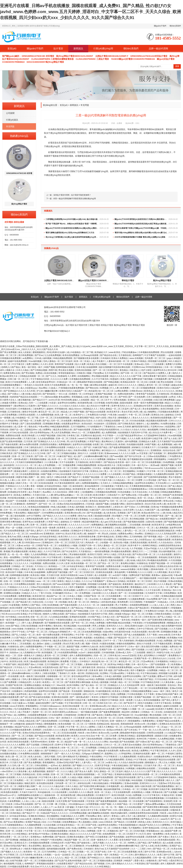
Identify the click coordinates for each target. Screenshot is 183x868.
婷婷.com (53, 525)
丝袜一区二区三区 (39, 617)
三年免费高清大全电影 (96, 415)
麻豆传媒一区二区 (109, 397)
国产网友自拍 (92, 388)
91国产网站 (71, 843)
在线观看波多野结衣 (71, 424)
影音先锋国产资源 (155, 516)
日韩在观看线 (17, 688)
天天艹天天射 (107, 846)
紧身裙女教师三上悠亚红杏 (27, 471)
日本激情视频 (108, 652)
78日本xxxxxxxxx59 (153, 468)
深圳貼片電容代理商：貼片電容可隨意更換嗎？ (72, 195)
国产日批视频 (162, 629)
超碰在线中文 (7, 495)
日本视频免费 (113, 786)
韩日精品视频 (70, 626)
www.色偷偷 (18, 629)
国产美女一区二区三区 (109, 563)
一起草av (53, 765)
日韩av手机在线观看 (40, 587)
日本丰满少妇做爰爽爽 (87, 367)
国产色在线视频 (95, 513)
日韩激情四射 (70, 715)
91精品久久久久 (75, 447)
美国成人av (83, 679)
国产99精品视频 (112, 382)
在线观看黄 (64, 540)
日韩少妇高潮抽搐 (157, 489)
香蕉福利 (163, 557)
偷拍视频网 (153, 430)
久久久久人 (154, 587)
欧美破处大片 (101, 352)
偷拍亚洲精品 (65, 489)
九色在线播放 (170, 468)
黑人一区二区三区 (113, 471)
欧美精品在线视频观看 (39, 507)
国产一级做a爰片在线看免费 (105, 751)
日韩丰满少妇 (161, 486)
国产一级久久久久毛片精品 (68, 754)
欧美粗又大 (91, 507)
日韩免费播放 (170, 593)
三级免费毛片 (39, 409)
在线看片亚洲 (97, 453)
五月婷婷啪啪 (136, 537)
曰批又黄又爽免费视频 (165, 400)
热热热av (15, 652)
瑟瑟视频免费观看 (145, 736)
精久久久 (171, 780)
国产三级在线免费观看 (31, 424)
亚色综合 (172, 685)
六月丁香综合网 (130, 688)
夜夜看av (156, 575)
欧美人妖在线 (35, 757)
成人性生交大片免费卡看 (98, 406)
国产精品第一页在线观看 (71, 691)
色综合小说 (113, 658)
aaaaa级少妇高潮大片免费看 (160, 709)
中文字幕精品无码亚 (40, 379)
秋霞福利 (62, 376)
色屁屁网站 (171, 427)
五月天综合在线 (140, 492)
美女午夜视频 (160, 581)
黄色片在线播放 (146, 703)
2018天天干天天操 (33, 528)
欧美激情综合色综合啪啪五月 (56, 608)
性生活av (65, 650)
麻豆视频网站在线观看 (116, 525)
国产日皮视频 (150, 676)
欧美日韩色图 (167, 409)
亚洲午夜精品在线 (106, 537)
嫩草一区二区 (158, 754)
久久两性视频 (143, 507)
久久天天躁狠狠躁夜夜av (136, 489)
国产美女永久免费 (34, 578)
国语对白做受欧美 (135, 504)
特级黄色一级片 (139, 620)
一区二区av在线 (91, 599)
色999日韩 (142, 739)
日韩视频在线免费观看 (11, 358)
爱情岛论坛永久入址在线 (164, 658)
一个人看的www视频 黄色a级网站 (55, 397)
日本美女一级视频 (102, 468)
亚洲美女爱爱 (135, 798)
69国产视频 (49, 367)
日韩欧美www (136, 391)
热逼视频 (88, 638)
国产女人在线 (171, 438)
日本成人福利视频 (43, 358)
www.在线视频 (136, 358)
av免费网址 (28, 358)
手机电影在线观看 (113, 688)
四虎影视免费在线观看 (47, 560)
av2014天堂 (54, 400)
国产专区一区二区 (47, 504)
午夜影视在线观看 (123, 590)
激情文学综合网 (30, 412)
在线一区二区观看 (12, 581)
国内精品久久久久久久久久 (81, 867)
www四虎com (36, 534)
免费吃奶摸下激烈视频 (142, 379)
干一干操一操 (145, 730)
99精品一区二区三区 (169, 670)
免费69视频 (112, 623)
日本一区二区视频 (173, 367)
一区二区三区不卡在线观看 (121, 364)
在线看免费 (40, 522)
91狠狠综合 (142, 563)
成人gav (104, 522)
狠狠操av (112, 459)
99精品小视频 (100, 635)
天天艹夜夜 (152, 635)
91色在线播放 (124, 492)
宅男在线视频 (120, 400)
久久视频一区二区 (137, 709)
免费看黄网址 (149, 721)
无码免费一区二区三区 (155, 358)
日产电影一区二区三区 (37, 632)
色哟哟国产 (138, 355)
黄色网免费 (123, 602)
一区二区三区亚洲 (84, 495)
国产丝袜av (71, 614)
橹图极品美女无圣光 (83, 421)
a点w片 (132, 501)
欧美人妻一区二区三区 (79, 602)
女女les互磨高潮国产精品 (83, 418)
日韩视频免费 (161, 379)
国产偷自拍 (98, 715)
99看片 (179, 531)
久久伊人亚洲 (47, 364)
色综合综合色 (169, 450)
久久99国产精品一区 (122, 804)
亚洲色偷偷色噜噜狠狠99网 (149, 501)
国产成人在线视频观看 (135, 635)
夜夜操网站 (19, 822)
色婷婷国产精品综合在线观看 (24, 397)
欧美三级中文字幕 (147, 852)
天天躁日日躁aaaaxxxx (51, 706)
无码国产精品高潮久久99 (34, 557)
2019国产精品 (129, 474)
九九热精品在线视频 (59, 617)
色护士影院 (147, 370)
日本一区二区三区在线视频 (17, 510)
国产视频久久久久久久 (48, 406)
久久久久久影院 (81, 501)
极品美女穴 (140, 584)
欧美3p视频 (70, 590)
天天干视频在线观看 (163, 644)
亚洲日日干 (162, 498)
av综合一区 (29, 545)
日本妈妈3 (105, 358)
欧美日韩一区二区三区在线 (111, 718)
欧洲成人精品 (36, 551)
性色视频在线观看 (135, 444)
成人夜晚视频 (162, 528)
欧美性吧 (153, 542)
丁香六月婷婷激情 (126, 641)
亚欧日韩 (61, 435)
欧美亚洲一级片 (123, 462)
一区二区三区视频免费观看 (143, 388)
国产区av (39, 355)
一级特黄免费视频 (101, 551)
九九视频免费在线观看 (164, 474)
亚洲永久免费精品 (120, 358)
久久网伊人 (37, 673)
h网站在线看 (61, 477)
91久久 (13, 712)
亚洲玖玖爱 (83, 670)
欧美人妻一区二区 (64, 415)
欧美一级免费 (50, 528)
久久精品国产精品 (174, 733)
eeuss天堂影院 (129, 655)
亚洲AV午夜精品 (139, 361)
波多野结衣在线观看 (48, 691)
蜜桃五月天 (138, 551)
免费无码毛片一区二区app (155, 727)
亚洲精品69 (48, 542)
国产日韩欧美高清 (127, 424)
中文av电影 (25, 590)
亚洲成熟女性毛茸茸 (143, 406)
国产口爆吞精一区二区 (14, 578)
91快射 (115, 498)
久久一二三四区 (152, 596)
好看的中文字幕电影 (10, 424)
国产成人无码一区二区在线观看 (57, 421)
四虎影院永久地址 (64, 450)
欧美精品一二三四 (57, 566)
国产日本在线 (131, 730)
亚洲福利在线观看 (78, 617)
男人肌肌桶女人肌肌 (88, 822)
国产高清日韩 (84, 751)
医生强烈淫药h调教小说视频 (107, 557)
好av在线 (127, 858)
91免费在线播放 (168, 424)
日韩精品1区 (104, 748)
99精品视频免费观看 (63, 358)
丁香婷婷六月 (64, 673)
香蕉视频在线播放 (38, 459)
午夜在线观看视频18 (128, 825)
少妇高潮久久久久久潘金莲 (95, 560)
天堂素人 (74, 661)
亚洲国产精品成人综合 (70, 560)
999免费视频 (6, 513)
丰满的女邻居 (168, 795)
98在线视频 (137, 780)
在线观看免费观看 (114, 679)
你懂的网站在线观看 (146, 768)
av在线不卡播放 (120, 575)
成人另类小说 (7, 584)
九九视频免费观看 (137, 599)
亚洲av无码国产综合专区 (43, 620)
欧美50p (112, 664)
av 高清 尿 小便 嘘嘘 (65, 807)
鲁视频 (7, 551)
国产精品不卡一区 (31, 813)
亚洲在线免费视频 (132, 819)
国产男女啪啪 (28, 373)
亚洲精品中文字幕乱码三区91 (85, 531)
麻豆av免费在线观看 (29, 444)
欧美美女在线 (17, 661)
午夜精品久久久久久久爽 (18, 486)
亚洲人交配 (125, 379)
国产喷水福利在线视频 (100, 498)
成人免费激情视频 (14, 540)
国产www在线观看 (62, 584)
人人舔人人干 (47, 807)
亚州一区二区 (28, 480)
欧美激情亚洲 (80, 489)
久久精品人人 (85, 569)
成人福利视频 (164, 510)
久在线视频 (147, 400)
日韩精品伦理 (25, 682)
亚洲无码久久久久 (60, 587)
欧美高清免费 (121, 798)
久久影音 (37, 682)
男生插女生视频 (66, 370)
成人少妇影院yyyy (29, 388)
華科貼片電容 (139, 325)
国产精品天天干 (40, 400)
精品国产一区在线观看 (17, 501)
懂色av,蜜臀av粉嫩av (156, 804)
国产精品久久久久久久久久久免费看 (90, 474)
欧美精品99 (53, 661)
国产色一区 (11, 489)
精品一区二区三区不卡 (102, 400)
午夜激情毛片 (31, 810)
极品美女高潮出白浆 (63, 430)
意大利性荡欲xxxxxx (124, 540)
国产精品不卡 (75, 477)
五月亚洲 (28, 441)
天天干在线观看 (67, 462)
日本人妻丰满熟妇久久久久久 (127, 810)
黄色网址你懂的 (128, 563)
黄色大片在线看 (144, 644)
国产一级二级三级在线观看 (13, 516)
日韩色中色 (47, 641)
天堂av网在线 (148, 661)
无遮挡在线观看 (116, 560)
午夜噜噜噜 (132, 572)
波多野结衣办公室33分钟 (165, 370)
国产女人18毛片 (145, 777)
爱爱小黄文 (75, 492)
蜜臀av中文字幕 (165, 676)
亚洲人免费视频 (118, 694)
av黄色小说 (112, 762)
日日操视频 (163, 447)
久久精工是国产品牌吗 (157, 650)
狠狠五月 (151, 652)
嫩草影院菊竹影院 (141, 427)
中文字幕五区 (19, 364)
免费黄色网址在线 (12, 373)
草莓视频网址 (32, 706)
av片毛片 (8, 525)
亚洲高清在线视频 (83, 370)
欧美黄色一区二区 (32, 852)
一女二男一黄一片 (94, 688)
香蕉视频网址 (161, 459)
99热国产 (167, 495)
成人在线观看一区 (103, 575)
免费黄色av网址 (126, 534)
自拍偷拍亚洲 (85, 480)
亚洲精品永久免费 (148, 441)
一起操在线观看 (174, 355)
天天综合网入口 (163, 483)
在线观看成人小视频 (68, 545)
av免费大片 (82, 590)
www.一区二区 (43, 581)
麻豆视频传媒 (25, 400)
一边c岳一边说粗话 (62, 855)
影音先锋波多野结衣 (46, 382)
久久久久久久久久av (148, 840)
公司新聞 (10, 113)
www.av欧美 (164, 635)
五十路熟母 (52, 501)
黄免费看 (64, 661)
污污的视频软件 (95, 427)
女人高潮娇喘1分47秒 (31, 652)
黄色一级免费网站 (12, 557)
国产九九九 (51, 376)
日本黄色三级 (73, 435)
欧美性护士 (79, 415)
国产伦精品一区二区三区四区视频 (114, 780)
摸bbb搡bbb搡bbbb (21, 673)
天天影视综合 (85, 551)
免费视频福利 (65, 444)
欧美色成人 (149, 391)
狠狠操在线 (89, 691)
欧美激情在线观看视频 (161, 418)
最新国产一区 (53, 771)
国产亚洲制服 (96, 789)
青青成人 (116, 816)
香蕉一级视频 (37, 486)
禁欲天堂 (113, 418)
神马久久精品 (111, 554)
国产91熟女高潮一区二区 (144, 554)
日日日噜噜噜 (136, 602)
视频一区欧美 (38, 569)
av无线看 (111, 709)
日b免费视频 (169, 462)
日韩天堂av (87, 557)
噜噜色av (95, 602)
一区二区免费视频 (82, 593)
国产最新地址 (136, 765)
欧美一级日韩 (78, 673)
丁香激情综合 (110, 427)
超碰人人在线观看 (81, 400)
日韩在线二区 (125, 450)
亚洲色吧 (168, 801)
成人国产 (78, 456)
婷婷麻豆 (136, 447)
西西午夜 (53, 370)
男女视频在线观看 (100, 376)
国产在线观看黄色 (154, 801)
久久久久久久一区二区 (27, 465)
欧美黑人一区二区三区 (53, 682)
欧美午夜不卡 (135, 545)
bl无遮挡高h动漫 (123, 632)
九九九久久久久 (22, 563)
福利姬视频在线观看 (13, 447)
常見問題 (10, 126)
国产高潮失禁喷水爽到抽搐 (161, 620)
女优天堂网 (129, 510)
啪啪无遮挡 (30, 783)
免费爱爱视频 (25, 596)
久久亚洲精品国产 (128, 578)
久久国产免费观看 (9, 682)
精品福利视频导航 (91, 522)
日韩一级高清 (17, 810)
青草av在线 (169, 501)
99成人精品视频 (59, 507)
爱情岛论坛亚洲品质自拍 (36, 718)
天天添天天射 (85, 709)
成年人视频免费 (168, 864)
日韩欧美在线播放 (163, 614)
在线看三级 (154, 382)
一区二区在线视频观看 (147, 557)
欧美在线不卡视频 (14, 572)
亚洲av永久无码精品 (116, 581)
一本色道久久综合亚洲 (33, 385)
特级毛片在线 (164, 652)
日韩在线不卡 (114, 495)
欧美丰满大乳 (45, 548)
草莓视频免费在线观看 (132, 611)
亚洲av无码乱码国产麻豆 (167, 694)
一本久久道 (62, 394)
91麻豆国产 (95, 510)
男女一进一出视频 (14, 528)
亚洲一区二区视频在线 (108, 831)
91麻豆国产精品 (101, 447)
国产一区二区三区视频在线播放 (62, 453)
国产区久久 (44, 700)
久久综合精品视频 (93, 641)
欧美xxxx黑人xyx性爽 (109, 733)
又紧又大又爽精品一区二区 (110, 727)
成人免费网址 (46, 430)
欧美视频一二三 (13, 623)
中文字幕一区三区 (156, 471)
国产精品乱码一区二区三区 (129, 617)
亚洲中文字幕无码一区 (66, 745)
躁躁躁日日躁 (162, 736)
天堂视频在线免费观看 (169, 412)
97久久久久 (95, 807)
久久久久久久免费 (60, 379)
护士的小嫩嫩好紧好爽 (47, 391)
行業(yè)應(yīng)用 (103, 49)
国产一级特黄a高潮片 (18, 459)
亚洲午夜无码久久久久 (122, 406)
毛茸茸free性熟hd (39, 742)
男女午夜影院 (175, 477)
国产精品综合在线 (109, 355)
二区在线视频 (134, 525)
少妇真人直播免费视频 (125, 528)
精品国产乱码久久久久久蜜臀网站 (31, 727)
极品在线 (97, 435)
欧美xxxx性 (175, 679)
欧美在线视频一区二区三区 (84, 563)
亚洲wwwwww (111, 453)
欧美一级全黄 (80, 658)
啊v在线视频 (156, 715)
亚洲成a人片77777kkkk (64, 548)
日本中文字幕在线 (145, 629)
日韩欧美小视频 (84, 373)
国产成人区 (136, 409)
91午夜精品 (11, 617)
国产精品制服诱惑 (127, 739)
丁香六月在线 (45, 593)
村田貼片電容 (107, 325)
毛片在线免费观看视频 (14, 531)
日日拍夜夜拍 (172, 798)
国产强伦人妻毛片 (96, 489)
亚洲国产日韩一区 (88, 545)
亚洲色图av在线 (164, 852)
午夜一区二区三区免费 (139, 415)
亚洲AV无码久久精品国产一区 (73, 391)
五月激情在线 (125, 355)
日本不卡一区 (110, 641)
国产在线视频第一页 (161, 664)
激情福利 (4, 608)
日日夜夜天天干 (149, 447)
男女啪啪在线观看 (78, 554)
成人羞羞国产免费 (169, 831)
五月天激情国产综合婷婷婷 (170, 441)
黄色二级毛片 (47, 477)
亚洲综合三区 (134, 400)
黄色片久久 (83, 453)
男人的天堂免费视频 (61, 433)
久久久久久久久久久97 (79, 525)
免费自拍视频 (49, 563)
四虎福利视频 (31, 691)
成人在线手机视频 (14, 861)
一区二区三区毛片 (21, 837)
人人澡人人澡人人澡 (160, 605)
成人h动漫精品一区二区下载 (80, 352)
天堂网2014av (138, 367)
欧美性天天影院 (95, 554)
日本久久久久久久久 (128, 385)
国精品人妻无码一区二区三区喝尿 (154, 385)
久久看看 (114, 840)
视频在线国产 (34, 513)
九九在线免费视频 (53, 355)
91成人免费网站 (80, 828)
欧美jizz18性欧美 (115, 730)
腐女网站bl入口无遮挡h (25, 406)
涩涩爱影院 (112, 424)
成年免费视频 (131, 441)
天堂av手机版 (150, 548)
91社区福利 (11, 409)
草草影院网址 (68, 635)
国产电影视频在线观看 (134, 522)
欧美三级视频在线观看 (55, 688)
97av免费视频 (93, 846)
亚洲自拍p (167, 590)
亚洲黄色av (36, 837)
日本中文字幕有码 (110, 578)
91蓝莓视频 (36, 563)
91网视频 (104, 388)
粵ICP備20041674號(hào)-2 (57, 331)
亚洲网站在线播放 (12, 593)
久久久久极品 (68, 771)
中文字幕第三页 (11, 855)
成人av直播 (168, 843)
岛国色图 (95, 397)
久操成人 (53, 388)
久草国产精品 (94, 441)
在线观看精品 (53, 480)
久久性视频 (154, 492)
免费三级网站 (33, 364)
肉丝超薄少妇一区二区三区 (101, 391)
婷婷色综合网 (84, 783)
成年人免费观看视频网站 (87, 483)
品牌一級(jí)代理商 (159, 49)
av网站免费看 (122, 391)
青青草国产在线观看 (64, 364)
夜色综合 (94, 501)
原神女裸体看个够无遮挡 (155, 376)
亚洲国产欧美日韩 (14, 685)
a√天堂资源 (143, 453)
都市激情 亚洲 (47, 450)
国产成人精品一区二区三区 (94, 685)
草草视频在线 (61, 409)
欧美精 (122, 444)
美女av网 (146, 810)
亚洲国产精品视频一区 (106, 394)
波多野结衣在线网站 (67, 403)
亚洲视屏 (37, 730)
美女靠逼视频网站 (151, 409)
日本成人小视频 (75, 596)
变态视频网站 (129, 471)
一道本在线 (125, 620)
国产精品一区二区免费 (31, 421)
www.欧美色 (115, 352)
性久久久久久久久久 (167, 771)
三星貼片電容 (94, 325)
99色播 (114, 682)
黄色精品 (124, 370)
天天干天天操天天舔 (103, 480)
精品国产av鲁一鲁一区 (76, 742)
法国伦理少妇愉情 (154, 522)
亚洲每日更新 (127, 697)
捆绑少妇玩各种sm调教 (11, 438)
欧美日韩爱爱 (17, 608)
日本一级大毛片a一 (141, 465)
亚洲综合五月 (21, 843)
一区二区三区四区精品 (11, 813)
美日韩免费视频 (26, 355)
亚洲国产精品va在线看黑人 (169, 721)
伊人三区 (118, 703)
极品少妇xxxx (76, 409)
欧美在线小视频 (121, 542)
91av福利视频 (35, 361)
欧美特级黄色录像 (87, 537)
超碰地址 (169, 415)
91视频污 (141, 471)
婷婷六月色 (22, 483)
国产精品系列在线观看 (126, 777)
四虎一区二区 (100, 655)
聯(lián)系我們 (175, 26)
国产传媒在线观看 (82, 430)
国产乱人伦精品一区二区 (169, 617)
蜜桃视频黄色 (39, 352)
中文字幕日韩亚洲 (73, 703)
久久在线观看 (115, 474)
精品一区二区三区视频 (143, 614)
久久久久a (87, 581)
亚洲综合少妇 (158, 415)
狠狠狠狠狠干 (7, 406)
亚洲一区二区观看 (57, 727)
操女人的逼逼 (25, 352)
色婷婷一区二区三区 (42, 712)
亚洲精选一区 (57, 498)
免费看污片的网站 (174, 364)
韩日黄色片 (13, 450)
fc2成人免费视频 (165, 641)
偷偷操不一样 (94, 534)
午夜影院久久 (99, 620)
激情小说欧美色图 (29, 700)
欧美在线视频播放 (152, 700)
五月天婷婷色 (27, 855)
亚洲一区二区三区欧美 (67, 438)
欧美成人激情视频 (100, 682)
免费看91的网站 (16, 548)
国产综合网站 (83, 819)
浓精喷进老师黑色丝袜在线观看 (158, 748)
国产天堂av (130, 507)
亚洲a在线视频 (175, 581)
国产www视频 (117, 456)
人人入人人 (18, 718)
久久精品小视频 (75, 777)
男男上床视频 (99, 626)
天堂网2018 (86, 435)
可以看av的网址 (118, 673)
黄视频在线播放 (145, 474)
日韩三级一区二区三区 (19, 379)
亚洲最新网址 (43, 498)
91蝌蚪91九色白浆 (90, 647)
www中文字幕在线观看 (89, 438)
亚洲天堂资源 (72, 519)
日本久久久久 (175, 421)
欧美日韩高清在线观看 (19, 742)
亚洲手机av (28, 522)
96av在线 (61, 685)
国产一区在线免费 (137, 397)
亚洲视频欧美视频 (52, 424)
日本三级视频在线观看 (157, 397)
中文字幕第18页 (55, 557)
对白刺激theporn (77, 804)
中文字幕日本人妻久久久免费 (53, 777)
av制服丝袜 (19, 724)
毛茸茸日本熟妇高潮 (34, 540)
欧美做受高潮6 (11, 590)
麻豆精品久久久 (109, 450)
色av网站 (43, 388)
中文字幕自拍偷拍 (149, 673)
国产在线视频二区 (158, 453)
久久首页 (98, 421)
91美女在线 (38, 602)
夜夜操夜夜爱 (127, 724)
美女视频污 (36, 510)
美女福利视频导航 (168, 551)
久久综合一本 (51, 602)
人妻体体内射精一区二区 (118, 361)
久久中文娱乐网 (153, 590)
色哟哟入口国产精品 (11, 367)
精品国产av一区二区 (56, 596)
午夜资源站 (138, 623)
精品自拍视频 (125, 623)
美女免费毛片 (57, 700)
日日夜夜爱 (80, 718)
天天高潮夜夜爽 (114, 596)
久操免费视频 (14, 801)
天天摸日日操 (30, 438)
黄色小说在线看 (114, 858)
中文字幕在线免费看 (120, 587)
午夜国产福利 (10, 664)
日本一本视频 (12, 819)
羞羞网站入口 (111, 754)
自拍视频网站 (84, 376)
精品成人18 (67, 412)
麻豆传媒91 (65, 759)
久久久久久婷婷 (75, 528)
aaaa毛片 (165, 819)
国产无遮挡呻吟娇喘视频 (156, 477)
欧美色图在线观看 (45, 783)
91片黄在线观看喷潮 (65, 483)
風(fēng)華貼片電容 (123, 325)
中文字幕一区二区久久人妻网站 (81, 727)
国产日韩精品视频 (39, 370)
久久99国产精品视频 (46, 435)
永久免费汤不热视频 (81, 721)
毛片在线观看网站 (23, 709)
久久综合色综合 (60, 492)
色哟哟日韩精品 (150, 545)
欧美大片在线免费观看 (17, 382)
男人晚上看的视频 (174, 611)
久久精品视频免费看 (115, 759)
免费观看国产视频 (25, 798)
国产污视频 (121, 438)
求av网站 (139, 534)
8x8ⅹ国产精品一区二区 (100, 828)
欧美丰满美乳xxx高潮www (65, 712)
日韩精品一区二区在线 (23, 566)
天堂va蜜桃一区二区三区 (150, 495)
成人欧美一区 (54, 459)
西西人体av (176, 605)
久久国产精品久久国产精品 (101, 590)
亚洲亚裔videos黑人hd (75, 513)
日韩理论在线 (111, 444)
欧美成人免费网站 (23, 495)
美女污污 (63, 709)
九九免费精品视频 (166, 739)
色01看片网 (104, 587)
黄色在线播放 (96, 745)
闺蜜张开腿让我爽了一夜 (28, 477)
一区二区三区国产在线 (86, 825)
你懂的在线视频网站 (126, 644)
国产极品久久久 (18, 519)
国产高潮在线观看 (76, 801)
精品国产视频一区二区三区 (77, 840)
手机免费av (98, 373)
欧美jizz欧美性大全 (9, 376)
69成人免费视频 (97, 623)
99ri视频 (63, 602)
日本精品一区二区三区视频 (135, 789)
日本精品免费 (76, 638)
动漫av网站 (108, 632)
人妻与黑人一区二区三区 (117, 519)
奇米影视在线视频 (17, 498)
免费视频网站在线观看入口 (31, 795)
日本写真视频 (78, 759)
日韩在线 (73, 709)
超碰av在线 (177, 385)
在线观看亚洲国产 (168, 519)
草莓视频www (153, 831)
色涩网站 (104, 673)
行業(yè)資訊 (12, 120)
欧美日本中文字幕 (90, 810)
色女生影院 (83, 745)
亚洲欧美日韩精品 (127, 736)
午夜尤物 (113, 415)
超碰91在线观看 (171, 706)
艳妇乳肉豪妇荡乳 (119, 813)
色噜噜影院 (108, 528)
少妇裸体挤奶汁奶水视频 (101, 540)
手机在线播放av (130, 352)
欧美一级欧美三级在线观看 (33, 676)
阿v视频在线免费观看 (121, 551)
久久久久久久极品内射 (27, 777)
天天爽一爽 (52, 804)
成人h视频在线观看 (162, 540)
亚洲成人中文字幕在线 (31, 614)
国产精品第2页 (143, 608)
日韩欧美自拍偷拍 (168, 430)
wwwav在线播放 (128, 569)
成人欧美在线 (110, 513)
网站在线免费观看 (86, 795)
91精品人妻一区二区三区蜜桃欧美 (69, 846)
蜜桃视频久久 (125, 418)
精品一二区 (164, 537)
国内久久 (177, 373)
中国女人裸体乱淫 (22, 569)
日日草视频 (99, 403)
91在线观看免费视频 (68, 652)
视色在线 (33, 427)
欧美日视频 (143, 569)
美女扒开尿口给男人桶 (132, 412)
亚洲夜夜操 (156, 450)
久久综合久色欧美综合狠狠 (131, 762)
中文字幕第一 (109, 435)
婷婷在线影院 (21, 599)
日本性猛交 (89, 394)
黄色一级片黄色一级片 (32, 367)
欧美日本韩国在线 (70, 575)
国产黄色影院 (49, 394)
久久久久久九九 (20, 507)
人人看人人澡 (14, 480)
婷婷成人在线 (145, 822)
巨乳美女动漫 (116, 522)
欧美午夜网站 (46, 626)
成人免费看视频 (109, 433)
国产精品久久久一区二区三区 (15, 534)
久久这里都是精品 (147, 566)
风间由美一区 (92, 542)
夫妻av (19, 545)
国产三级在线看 (135, 477)
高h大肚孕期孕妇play (40, 433)
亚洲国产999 (106, 810)
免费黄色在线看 (13, 435)
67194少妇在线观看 (19, 433)
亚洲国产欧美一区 (143, 658)
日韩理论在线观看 (27, 415)
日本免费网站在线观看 (55, 447)
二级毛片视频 (49, 757)
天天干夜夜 (149, 694)
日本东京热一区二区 (10, 388)
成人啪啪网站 (150, 412)
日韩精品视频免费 (118, 608)
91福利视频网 (68, 510)
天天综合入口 (41, 566)
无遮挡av (162, 783)
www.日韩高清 (106, 822)
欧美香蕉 (62, 528)
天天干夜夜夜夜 (26, 489)
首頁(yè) (12, 49)
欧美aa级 (155, 465)
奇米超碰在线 (35, 658)
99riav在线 (79, 641)
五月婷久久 (106, 483)
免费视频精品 (98, 525)
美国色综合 (114, 569)
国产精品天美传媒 (31, 641)
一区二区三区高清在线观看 (41, 483)
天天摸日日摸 (53, 575)
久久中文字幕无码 (100, 379)
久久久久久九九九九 (165, 391)
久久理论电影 (151, 480)
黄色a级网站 (86, 468)
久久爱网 (72, 376)
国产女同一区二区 (76, 688)
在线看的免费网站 (50, 471)
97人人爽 (115, 388)
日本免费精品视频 (79, 813)
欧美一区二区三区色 (54, 519)
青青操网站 (139, 590)
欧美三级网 (44, 759)
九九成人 (139, 510)
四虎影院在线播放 (49, 444)
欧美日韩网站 (67, 629)
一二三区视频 (151, 551)
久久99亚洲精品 (20, 834)
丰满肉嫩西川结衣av (63, 593)
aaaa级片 (123, 415)
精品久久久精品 (173, 403)
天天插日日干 (108, 438)
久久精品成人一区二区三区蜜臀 (128, 480)
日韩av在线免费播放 (157, 456)
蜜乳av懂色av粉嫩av (64, 495)
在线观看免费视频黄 (139, 605)
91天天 (143, 834)
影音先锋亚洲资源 (134, 748)
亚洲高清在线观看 (37, 501)
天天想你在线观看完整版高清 (161, 531)
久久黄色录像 (52, 462)
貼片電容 (58, 49)
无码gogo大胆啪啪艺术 (60, 632)
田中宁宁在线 (19, 632)
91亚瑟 (53, 403)
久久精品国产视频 (108, 599)
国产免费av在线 (129, 495)
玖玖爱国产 (139, 804)
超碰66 (50, 409)
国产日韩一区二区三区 (132, 373)
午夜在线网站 (20, 513)
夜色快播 (63, 525)
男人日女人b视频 (84, 548)
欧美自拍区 (87, 424)
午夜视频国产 (99, 581)
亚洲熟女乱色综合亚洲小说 (39, 468)
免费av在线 (125, 751)
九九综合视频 (50, 825)
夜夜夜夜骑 (128, 584)
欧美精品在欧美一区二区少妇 (134, 382)
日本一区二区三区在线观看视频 (55, 418)
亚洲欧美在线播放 (154, 706)
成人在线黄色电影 (83, 620)
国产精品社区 (7, 667)
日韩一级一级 (159, 858)
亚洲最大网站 (122, 537)
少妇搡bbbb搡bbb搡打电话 (96, 456)
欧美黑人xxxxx (78, 736)
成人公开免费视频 (47, 465)
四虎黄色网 (152, 837)
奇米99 (95, 697)
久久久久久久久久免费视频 (93, 459)
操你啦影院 (9, 465)
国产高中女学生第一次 (135, 456)
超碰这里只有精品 (35, 724)
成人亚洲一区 (21, 427)
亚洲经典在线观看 (60, 697)
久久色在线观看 (165, 554)
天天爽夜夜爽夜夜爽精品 (141, 486)
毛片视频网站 (135, 828)
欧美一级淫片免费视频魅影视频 (149, 403)
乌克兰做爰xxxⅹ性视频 (23, 703)
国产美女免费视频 (9, 352)
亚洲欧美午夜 (85, 715)
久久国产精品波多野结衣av (130, 435)
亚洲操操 (122, 513)
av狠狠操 (66, 531)
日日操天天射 (151, 765)
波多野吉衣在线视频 (82, 444)
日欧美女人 (135, 370)
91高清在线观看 (140, 632)
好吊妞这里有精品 (53, 486)
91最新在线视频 (130, 566)
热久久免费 (81, 364)
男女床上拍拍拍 (110, 534)
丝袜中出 (60, 534)
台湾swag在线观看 (90, 355)
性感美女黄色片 (145, 757)
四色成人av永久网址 (59, 554)
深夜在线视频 (50, 673)
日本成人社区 (109, 617)
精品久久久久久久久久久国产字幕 (126, 376)
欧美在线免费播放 (71, 355)
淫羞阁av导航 (111, 715)
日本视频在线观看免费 (21, 730)
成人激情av (38, 644)
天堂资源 (90, 504)
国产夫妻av (13, 394)
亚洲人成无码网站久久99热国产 (152, 655)
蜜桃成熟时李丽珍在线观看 (90, 382)
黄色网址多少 (17, 849)
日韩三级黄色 (58, 581)
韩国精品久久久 (91, 409)
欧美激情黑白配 (86, 403)
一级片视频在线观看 (147, 578)
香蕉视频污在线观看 (158, 361)
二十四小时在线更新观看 (46, 489)
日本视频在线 (25, 409)
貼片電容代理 (81, 325)
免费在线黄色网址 (126, 394)
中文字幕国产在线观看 (155, 355)
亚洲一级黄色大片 (27, 655)
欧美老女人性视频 (121, 691)
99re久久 (76, 433)
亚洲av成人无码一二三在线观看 (149, 364)
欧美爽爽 (125, 388)
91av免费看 (7, 569)
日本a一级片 (111, 629)
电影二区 (67, 486)
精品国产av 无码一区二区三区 (113, 501)
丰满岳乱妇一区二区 (67, 382)
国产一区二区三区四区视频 (132, 831)
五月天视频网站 (78, 427)
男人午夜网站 (122, 605)
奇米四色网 (66, 400)
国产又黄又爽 (134, 513)
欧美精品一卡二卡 (119, 855)
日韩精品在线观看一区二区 (32, 376)
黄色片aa (83, 516)
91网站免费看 (148, 667)
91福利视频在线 (103, 691)
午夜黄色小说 (122, 486)
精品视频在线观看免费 (157, 421)
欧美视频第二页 (50, 652)
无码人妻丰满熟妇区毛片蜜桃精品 (38, 679)
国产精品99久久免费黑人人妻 (157, 373)
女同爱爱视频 (93, 804)
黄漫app (53, 828)
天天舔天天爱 (17, 762)
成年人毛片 (67, 658)
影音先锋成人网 (22, 525)
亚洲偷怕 (83, 519)
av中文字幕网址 (34, 516)
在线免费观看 (109, 834)
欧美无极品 (176, 822)
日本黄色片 (85, 661)
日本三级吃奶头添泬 (34, 447)
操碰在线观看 (108, 605)
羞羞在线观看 (126, 403)
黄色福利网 (120, 572)
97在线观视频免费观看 (155, 623)
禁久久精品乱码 (44, 584)
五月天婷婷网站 (112, 373)
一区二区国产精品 (71, 459)
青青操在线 (158, 792)
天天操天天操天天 (28, 792)
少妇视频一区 (106, 542)
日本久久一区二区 (146, 528)
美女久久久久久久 (141, 418)
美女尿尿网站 (137, 468)
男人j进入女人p (79, 855)
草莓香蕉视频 (82, 510)
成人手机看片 (99, 361)
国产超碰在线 (51, 540)
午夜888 (152, 739)
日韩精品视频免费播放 (123, 483)
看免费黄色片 (175, 655)
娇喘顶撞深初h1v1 (120, 468)
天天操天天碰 (82, 807)
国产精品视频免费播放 (164, 786)
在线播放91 (18, 691)
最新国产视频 (168, 465)
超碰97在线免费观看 (18, 361)
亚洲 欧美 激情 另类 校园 (101, 670)
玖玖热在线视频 (138, 421)
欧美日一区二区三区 (84, 768)
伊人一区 (165, 587)
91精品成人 (163, 602)
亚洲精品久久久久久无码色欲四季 (161, 534)
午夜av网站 (44, 427)
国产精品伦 (109, 462)
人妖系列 (40, 480)
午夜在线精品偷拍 (120, 765)
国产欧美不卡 (130, 703)
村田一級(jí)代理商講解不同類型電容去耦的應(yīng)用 (75, 199)
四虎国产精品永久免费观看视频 (73, 578)
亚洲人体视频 (43, 774)
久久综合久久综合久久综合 (73, 406)
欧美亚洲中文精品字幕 (152, 438)
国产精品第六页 (24, 602)
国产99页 (123, 397)
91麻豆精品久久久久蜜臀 (73, 816)
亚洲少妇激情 (124, 465)
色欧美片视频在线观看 (35, 849)
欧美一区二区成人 (83, 361)
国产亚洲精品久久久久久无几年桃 (20, 391)
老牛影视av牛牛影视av (39, 834)
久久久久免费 (134, 438)
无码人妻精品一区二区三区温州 (58, 361)
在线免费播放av (70, 822)
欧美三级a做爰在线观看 (100, 516)
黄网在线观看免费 (35, 519)
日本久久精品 (23, 370)
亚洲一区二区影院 (39, 525)
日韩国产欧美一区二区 (47, 545)
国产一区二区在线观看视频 (131, 593)
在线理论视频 (112, 403)
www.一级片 (159, 691)
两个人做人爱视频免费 (33, 623)
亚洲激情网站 (31, 548)
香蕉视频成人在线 (80, 397)
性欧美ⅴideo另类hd (88, 733)
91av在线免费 (84, 626)
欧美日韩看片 (96, 462)
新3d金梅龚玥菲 (92, 486)
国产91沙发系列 (70, 551)
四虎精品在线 (92, 673)
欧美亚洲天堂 (114, 412)
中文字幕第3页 (111, 757)
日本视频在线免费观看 (149, 352)
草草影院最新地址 (155, 367)
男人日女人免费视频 (61, 789)
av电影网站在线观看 (34, 688)
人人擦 (32, 382)
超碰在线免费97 (43, 703)
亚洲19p (155, 507)
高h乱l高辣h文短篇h (56, 352)
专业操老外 (99, 424)
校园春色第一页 (52, 795)
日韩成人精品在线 (27, 721)
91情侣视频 (94, 578)
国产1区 (88, 447)
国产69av (8, 715)
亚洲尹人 (109, 798)
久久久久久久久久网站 (111, 531)
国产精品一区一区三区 (169, 480)
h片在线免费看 (56, 715)
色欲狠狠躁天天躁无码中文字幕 (133, 433)
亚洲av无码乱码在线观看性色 (106, 430)
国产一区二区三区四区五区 (106, 370)
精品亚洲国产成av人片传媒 (31, 664)
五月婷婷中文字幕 (80, 540)
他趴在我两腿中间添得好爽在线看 (115, 367)
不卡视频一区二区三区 (55, 647)
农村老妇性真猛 (109, 602)
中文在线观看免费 (122, 792)
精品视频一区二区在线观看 (132, 801)
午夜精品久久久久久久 (19, 587)
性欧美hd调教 (80, 450)
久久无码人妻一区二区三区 (21, 765)
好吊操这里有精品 (128, 498)
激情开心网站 (124, 650)
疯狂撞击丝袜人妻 (99, 819)
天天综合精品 (161, 679)
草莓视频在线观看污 (30, 450)
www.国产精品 (13, 626)
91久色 (3, 480)
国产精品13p (152, 519)
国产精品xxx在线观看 (96, 412)
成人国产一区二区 (72, 739)
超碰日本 (113, 385)
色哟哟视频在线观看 (65, 367)
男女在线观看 (167, 352)
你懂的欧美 (55, 748)
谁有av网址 (98, 676)
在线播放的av (126, 658)
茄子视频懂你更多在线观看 (87, 358)
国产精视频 (99, 864)
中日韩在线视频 (135, 694)
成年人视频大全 (8, 370)
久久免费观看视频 (45, 415)
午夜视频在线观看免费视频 (72, 388)
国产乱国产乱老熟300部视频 (69, 861)
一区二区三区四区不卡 (133, 596)
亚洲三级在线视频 (114, 489)
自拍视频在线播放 (9, 754)
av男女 (172, 397)
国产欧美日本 (70, 798)
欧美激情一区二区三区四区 (66, 468)
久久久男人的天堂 (161, 730)
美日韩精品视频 (137, 519)
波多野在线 (22, 694)
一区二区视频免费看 (91, 433)
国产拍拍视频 (153, 864)
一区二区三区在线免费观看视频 (25, 474)
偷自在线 (115, 724)
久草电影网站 (12, 421)
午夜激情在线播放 (64, 620)
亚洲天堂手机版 (103, 765)
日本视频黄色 (162, 661)
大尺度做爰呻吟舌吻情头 (155, 435)
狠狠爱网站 (177, 789)
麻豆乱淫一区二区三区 (49, 412)
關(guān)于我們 (160, 26)
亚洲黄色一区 (76, 394)
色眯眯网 (123, 599)
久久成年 (31, 498)
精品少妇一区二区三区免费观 (84, 650)
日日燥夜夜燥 (108, 486)
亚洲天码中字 (121, 647)
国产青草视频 (151, 537)
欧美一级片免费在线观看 (49, 635)
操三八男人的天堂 (51, 510)
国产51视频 (58, 703)
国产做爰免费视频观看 (120, 447)
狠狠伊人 (141, 424)
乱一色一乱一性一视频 (78, 385)
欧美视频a (172, 638)
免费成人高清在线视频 (46, 373)
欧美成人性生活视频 (97, 364)
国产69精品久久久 (141, 450)
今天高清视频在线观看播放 (55, 831)
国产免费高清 (155, 843)
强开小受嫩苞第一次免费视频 (83, 587)
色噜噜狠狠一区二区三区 (59, 676)
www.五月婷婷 (124, 427)
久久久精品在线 (96, 519)
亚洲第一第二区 (56, 742)
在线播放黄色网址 (54, 569)
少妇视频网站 (88, 492)
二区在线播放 (163, 768)
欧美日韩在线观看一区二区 (76, 706)
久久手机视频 (136, 548)
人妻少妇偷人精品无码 (31, 394)
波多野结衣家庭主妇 (26, 560)
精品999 (126, 712)
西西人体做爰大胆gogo (28, 537)
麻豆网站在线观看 (99, 385)
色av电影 (114, 742)
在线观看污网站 (118, 504)
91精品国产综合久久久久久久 (55, 813)
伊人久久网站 (100, 548)
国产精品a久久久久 (150, 819)
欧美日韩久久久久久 (68, 537)
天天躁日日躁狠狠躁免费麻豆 (30, 462)
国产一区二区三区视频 (72, 664)
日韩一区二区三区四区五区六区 (69, 542)
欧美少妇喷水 (172, 834)
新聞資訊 (78, 49)
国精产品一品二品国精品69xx (24, 430)
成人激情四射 (65, 765)
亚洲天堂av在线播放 (164, 406)
